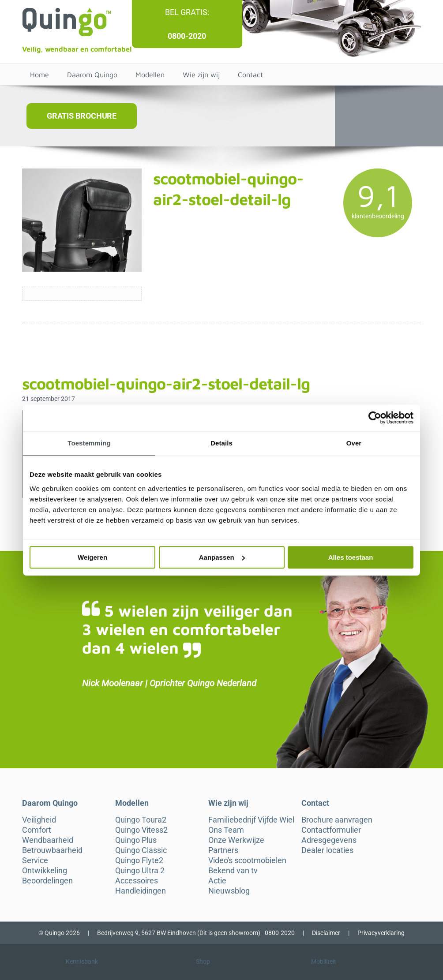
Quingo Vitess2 (141, 830)
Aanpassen (222, 557)
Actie (217, 881)
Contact (250, 75)
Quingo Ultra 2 (140, 871)
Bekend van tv (233, 871)
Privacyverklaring (381, 933)
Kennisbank (82, 961)
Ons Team (226, 830)
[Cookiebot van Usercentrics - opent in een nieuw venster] (375, 418)
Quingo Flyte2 (139, 860)
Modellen (150, 75)
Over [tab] (354, 443)
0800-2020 (187, 36)
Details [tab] (221, 443)
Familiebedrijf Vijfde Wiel (251, 820)
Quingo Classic (141, 850)
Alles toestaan (351, 557)
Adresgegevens (329, 840)
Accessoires (137, 881)
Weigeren (92, 557)
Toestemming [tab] (89, 443)
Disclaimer (326, 933)
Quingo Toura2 (141, 820)
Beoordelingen (47, 881)
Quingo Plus (136, 840)
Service (35, 860)
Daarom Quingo (92, 75)
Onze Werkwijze (236, 840)
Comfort (37, 830)
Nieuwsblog (229, 891)
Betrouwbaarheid (52, 850)
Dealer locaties (327, 850)
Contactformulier (331, 830)
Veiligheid (39, 820)
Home (39, 75)
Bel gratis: (187, 12)
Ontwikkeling (45, 871)
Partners (223, 850)
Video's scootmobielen (247, 860)
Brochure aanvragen (337, 820)
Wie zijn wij (201, 75)
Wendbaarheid (48, 840)
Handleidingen (141, 891)
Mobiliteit (324, 961)
